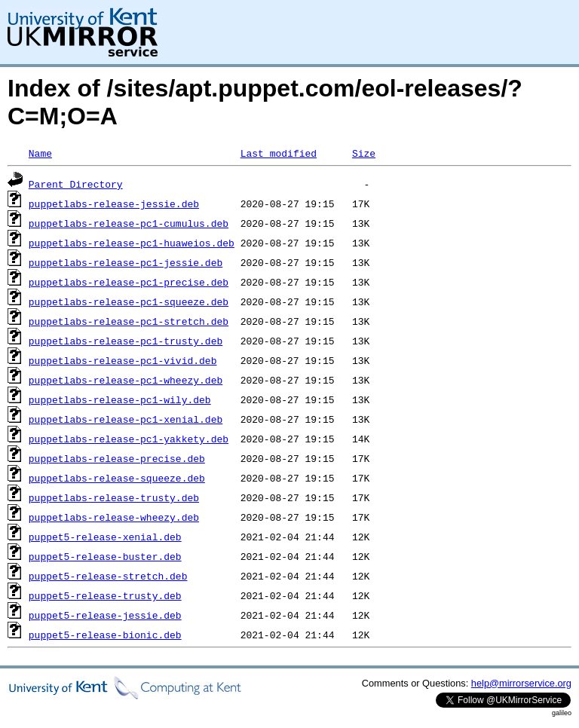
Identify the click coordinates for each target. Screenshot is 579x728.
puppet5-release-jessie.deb (105, 615)
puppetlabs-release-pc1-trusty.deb (126, 341)
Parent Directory (76, 184)
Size (364, 153)
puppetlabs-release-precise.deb (117, 458)
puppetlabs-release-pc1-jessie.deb (126, 262)
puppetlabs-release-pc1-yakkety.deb (129, 439)
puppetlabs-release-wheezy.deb (114, 517)
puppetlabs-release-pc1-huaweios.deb (132, 243)
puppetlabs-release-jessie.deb (114, 203)
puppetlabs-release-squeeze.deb (117, 478)
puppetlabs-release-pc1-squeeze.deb (129, 301)
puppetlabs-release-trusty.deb (114, 497)
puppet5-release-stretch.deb (108, 576)
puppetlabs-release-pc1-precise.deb (129, 282)
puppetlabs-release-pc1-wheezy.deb (126, 380)
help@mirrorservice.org (521, 683)
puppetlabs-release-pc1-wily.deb (120, 399)
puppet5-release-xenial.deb (105, 537)
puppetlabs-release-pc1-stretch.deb (129, 321)
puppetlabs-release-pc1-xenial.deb (126, 419)
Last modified (279, 153)
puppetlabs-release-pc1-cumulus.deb (129, 223)
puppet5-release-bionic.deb (105, 635)
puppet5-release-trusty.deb (105, 595)
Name (40, 153)
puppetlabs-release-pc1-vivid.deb (123, 360)
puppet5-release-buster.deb (105, 556)
